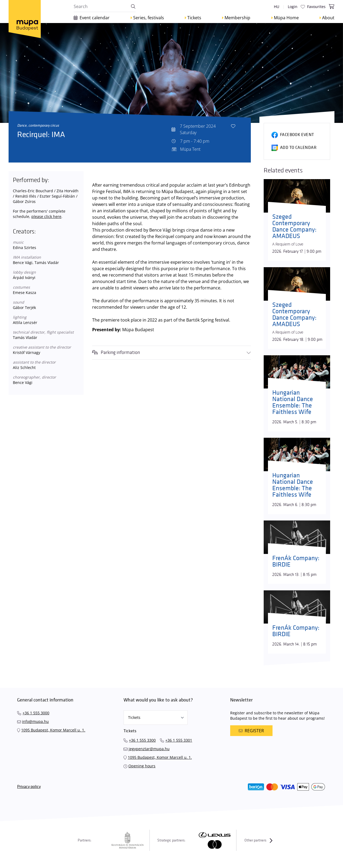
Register (251, 731)
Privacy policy (29, 787)
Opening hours (142, 766)
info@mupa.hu (35, 721)
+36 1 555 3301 (179, 740)
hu (277, 7)
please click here (46, 216)
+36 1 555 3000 (36, 713)
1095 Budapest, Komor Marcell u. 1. (53, 730)
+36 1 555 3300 (142, 740)
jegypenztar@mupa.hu (149, 749)
